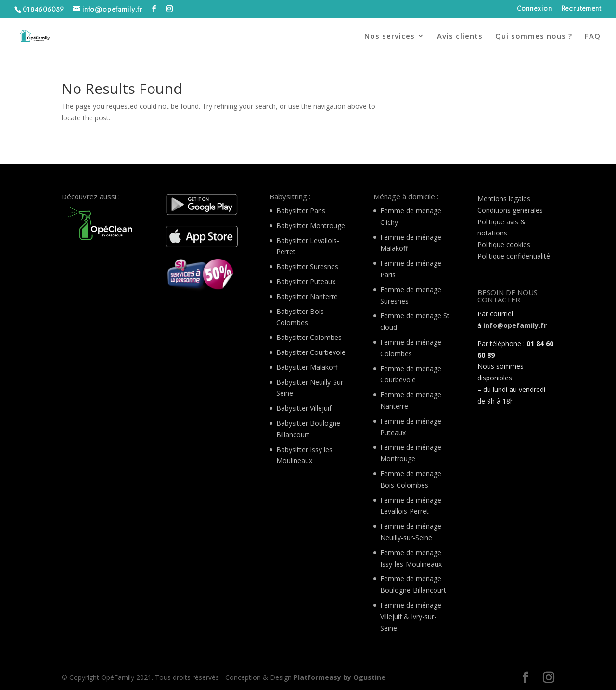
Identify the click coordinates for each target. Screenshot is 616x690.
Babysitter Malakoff (307, 367)
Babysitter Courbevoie (311, 352)
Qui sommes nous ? (534, 36)
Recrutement (582, 9)
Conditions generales (510, 210)
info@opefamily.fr (515, 325)
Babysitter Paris (301, 211)
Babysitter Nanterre (307, 296)
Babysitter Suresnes (307, 267)
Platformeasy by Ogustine (340, 677)
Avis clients (460, 36)
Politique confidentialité (514, 256)
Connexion (534, 9)
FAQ (593, 36)
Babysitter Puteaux (306, 281)
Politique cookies (504, 244)
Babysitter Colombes (309, 337)
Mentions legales (504, 199)
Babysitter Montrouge (311, 226)
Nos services (390, 36)
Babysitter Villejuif (304, 408)
